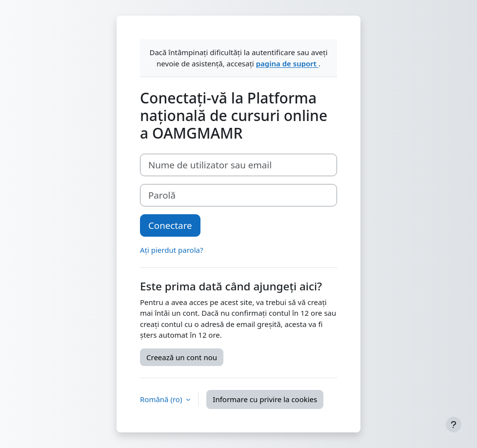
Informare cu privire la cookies (265, 399)
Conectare (170, 225)
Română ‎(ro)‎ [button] (162, 399)
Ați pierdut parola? (171, 250)
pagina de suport (287, 63)
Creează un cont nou (182, 357)
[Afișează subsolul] (454, 425)
